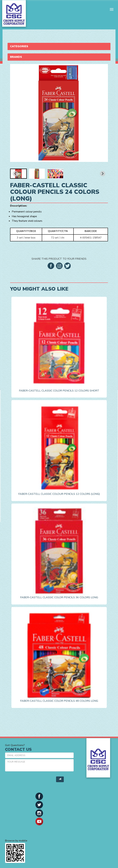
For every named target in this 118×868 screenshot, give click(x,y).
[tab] (59, 46)
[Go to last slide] (15, 174)
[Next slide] (103, 174)
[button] (18, 174)
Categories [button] (19, 46)
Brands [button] (16, 57)
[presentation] (31, 780)
